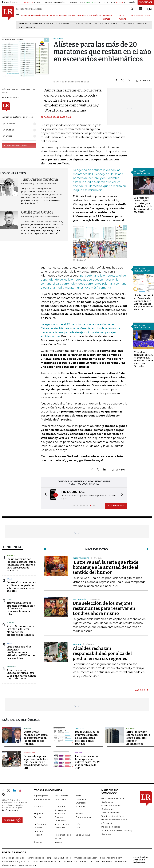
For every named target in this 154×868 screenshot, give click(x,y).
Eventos (79, 813)
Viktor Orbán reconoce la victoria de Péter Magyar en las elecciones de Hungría (21, 631)
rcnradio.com (87, 861)
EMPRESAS (47, 15)
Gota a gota (111, 24)
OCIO (56, 15)
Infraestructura (62, 824)
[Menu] (18, 15)
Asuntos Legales (42, 799)
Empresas (39, 813)
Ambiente (11, 556)
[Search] (132, 9)
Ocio (78, 828)
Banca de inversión (137, 24)
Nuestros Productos (111, 805)
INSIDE (148, 15)
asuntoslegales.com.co (13, 858)
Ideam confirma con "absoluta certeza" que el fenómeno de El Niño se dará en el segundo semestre (21, 565)
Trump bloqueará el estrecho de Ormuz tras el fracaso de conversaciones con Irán (21, 609)
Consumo (39, 806)
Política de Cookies (111, 827)
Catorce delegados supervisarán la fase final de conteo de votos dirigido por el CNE (36, 762)
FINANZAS (25, 15)
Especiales (60, 813)
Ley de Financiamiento (82, 24)
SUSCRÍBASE (146, 2)
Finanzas (38, 817)
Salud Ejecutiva (83, 835)
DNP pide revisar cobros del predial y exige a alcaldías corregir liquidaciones (138, 738)
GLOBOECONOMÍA (67, 15)
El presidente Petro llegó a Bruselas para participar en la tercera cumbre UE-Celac (143, 205)
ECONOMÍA (36, 15)
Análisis (79, 796)
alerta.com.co (9, 865)
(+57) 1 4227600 (10, 810)
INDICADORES (137, 15)
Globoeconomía (84, 817)
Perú (21, 27)
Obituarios (60, 828)
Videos (58, 842)
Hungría (11, 623)
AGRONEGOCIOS (84, 15)
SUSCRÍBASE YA (116, 505)
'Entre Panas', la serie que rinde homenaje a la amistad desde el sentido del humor (106, 567)
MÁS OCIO (140, 690)
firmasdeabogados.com (86, 858)
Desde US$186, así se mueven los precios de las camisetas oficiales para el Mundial (87, 738)
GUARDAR (143, 81)
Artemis (99, 24)
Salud (10, 579)
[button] (45, 495)
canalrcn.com (71, 861)
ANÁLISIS (97, 15)
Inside (78, 824)
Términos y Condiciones (113, 816)
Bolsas (79, 752)
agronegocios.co (36, 858)
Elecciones (31, 27)
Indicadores (40, 824)
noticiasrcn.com (104, 861)
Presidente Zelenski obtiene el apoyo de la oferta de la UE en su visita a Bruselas (144, 359)
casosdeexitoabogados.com (16, 861)
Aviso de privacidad (111, 813)
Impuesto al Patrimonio (58, 24)
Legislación (29, 752)
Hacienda (131, 728)
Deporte (79, 728)
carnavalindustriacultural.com (47, 861)
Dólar (123, 24)
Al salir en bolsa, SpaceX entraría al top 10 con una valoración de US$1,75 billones (21, 674)
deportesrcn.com (27, 865)
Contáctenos (108, 809)
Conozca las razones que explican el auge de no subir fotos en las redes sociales (21, 587)
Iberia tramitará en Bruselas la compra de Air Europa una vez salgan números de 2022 (144, 302)
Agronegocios (41, 796)
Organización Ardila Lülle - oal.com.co (141, 860)
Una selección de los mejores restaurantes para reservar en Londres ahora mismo (104, 608)
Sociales (38, 842)
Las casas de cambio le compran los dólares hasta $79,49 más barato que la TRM (87, 762)
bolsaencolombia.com (111, 858)
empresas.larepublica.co (59, 858)
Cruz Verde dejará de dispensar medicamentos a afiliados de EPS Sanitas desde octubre (21, 652)
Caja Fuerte (60, 799)
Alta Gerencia (61, 796)
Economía (80, 806)
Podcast (38, 835)
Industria (11, 666)
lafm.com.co (121, 861)
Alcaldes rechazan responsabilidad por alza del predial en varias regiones (102, 653)
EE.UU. (9, 599)
